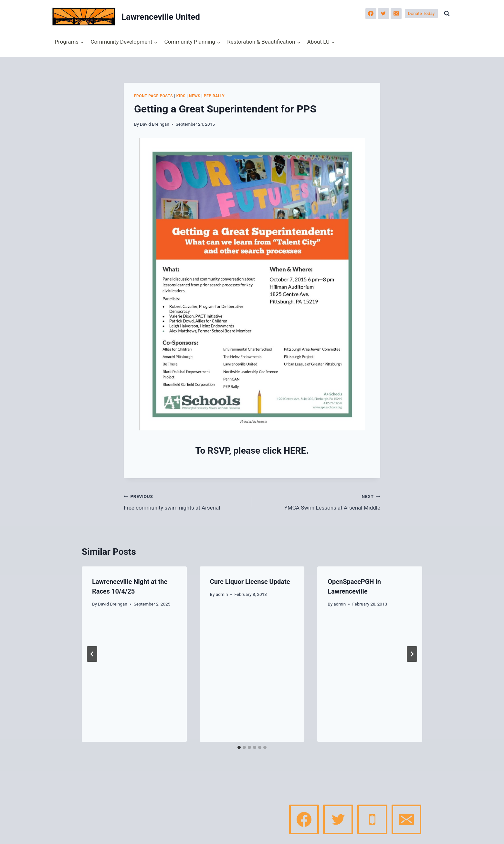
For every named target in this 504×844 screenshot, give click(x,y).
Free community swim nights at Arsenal (185, 501)
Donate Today (421, 13)
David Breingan (155, 124)
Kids (181, 96)
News (195, 96)
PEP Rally (214, 96)
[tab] (239, 747)
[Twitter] (383, 14)
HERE (295, 451)
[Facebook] (371, 14)
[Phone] (372, 819)
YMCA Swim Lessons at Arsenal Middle (319, 501)
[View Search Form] (447, 14)
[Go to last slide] (92, 654)
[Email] (396, 14)
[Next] (412, 654)
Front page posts (153, 96)
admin (222, 594)
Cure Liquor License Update (250, 582)
